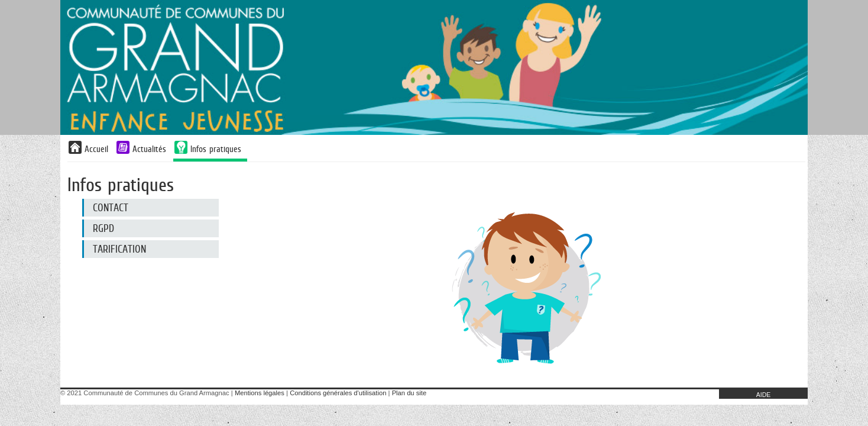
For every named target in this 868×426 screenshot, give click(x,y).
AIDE (764, 395)
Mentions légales (260, 393)
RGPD (103, 228)
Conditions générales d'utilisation (338, 393)
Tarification (119, 249)
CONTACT (111, 208)
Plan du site (409, 393)
